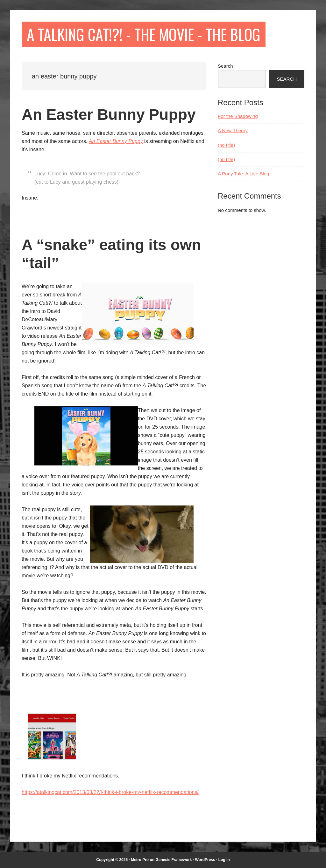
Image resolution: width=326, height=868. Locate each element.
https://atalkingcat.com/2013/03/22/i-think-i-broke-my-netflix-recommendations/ (110, 792)
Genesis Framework (174, 860)
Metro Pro (140, 860)
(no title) (226, 145)
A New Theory (233, 130)
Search (225, 66)
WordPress (205, 860)
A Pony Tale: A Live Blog (244, 174)
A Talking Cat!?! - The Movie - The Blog (144, 34)
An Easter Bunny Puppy (109, 115)
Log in (224, 860)
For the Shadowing (238, 116)
